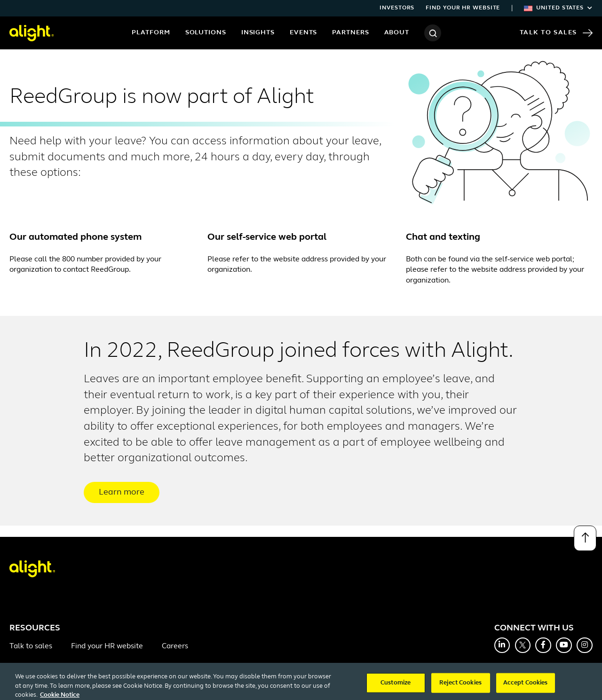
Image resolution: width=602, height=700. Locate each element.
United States (558, 8)
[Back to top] (585, 538)
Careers (175, 646)
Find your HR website (463, 8)
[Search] (433, 33)
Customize (396, 688)
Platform (151, 33)
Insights (258, 33)
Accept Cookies (526, 688)
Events (303, 33)
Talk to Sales (556, 33)
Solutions (206, 33)
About (397, 33)
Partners (350, 33)
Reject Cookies (460, 688)
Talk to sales (31, 646)
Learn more (122, 492)
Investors (397, 8)
